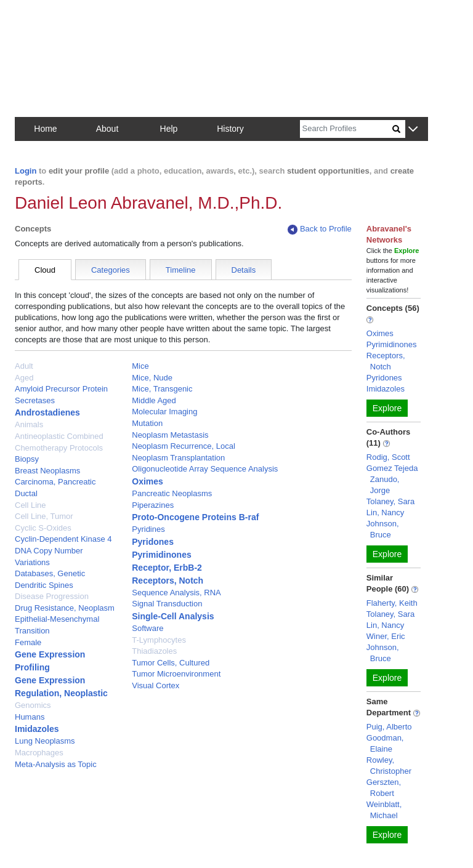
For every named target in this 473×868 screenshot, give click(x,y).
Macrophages (39, 753)
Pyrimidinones (161, 555)
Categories (111, 270)
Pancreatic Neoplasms (172, 493)
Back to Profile (320, 229)
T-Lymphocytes (159, 640)
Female (28, 642)
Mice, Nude (152, 378)
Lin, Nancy (385, 512)
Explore (387, 408)
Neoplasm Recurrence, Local (184, 446)
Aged (24, 378)
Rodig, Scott (388, 457)
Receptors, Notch (168, 581)
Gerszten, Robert (384, 788)
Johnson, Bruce (383, 529)
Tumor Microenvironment (176, 674)
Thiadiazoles (154, 651)
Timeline (181, 270)
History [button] (230, 129)
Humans (30, 717)
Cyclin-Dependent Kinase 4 (63, 539)
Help (169, 129)
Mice (140, 366)
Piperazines (153, 505)
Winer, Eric (386, 636)
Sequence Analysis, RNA (176, 593)
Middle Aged (154, 400)
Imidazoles (37, 729)
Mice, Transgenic (162, 389)
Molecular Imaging (164, 412)
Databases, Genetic (50, 573)
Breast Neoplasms (47, 471)
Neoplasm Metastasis (170, 435)
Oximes (148, 481)
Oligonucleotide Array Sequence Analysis (205, 469)
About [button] (107, 129)
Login (26, 171)
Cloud (45, 270)
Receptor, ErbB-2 (167, 568)
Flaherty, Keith (392, 603)
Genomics (33, 705)
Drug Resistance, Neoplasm (65, 608)
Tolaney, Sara (391, 501)
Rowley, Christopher (389, 766)
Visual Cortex (156, 685)
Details (244, 270)
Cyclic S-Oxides (43, 528)
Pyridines (148, 529)
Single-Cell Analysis (173, 616)
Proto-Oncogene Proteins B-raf (195, 517)
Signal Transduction (167, 604)
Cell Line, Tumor (44, 516)
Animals (29, 424)
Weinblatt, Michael (384, 810)
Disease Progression (52, 596)
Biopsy (27, 459)
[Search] (346, 129)
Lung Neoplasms (45, 741)
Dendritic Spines (44, 585)
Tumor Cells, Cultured (171, 663)
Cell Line (30, 505)
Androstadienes (47, 412)
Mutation (147, 423)
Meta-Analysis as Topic (56, 764)
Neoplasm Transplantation (178, 458)
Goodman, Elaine (385, 743)
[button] (413, 130)
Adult (24, 366)
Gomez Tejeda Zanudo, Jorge (392, 479)
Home (45, 129)
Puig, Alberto (389, 727)
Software (148, 628)
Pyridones (153, 542)
